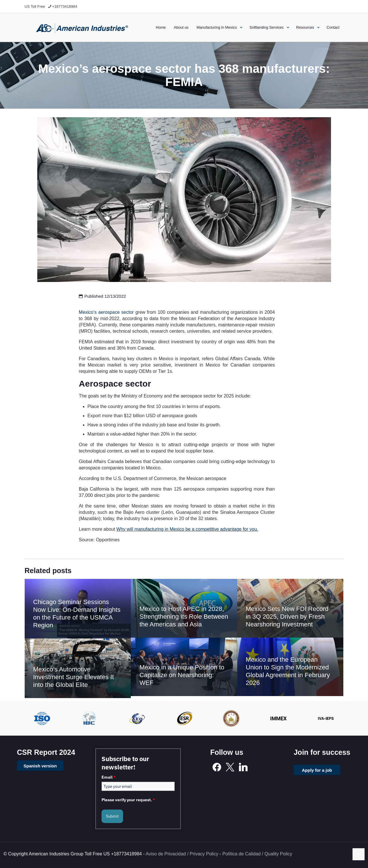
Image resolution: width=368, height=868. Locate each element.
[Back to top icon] (359, 854)
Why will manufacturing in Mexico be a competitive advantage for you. (187, 529)
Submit (112, 816)
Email (109, 777)
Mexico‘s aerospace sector (106, 312)
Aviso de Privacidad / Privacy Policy (182, 854)
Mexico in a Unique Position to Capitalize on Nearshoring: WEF (182, 675)
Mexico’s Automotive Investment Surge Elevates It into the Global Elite (74, 677)
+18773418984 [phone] (65, 6)
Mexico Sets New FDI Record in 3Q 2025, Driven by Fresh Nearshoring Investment (287, 617)
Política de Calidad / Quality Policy (257, 854)
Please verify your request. (128, 800)
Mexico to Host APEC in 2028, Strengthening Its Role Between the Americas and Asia (184, 617)
